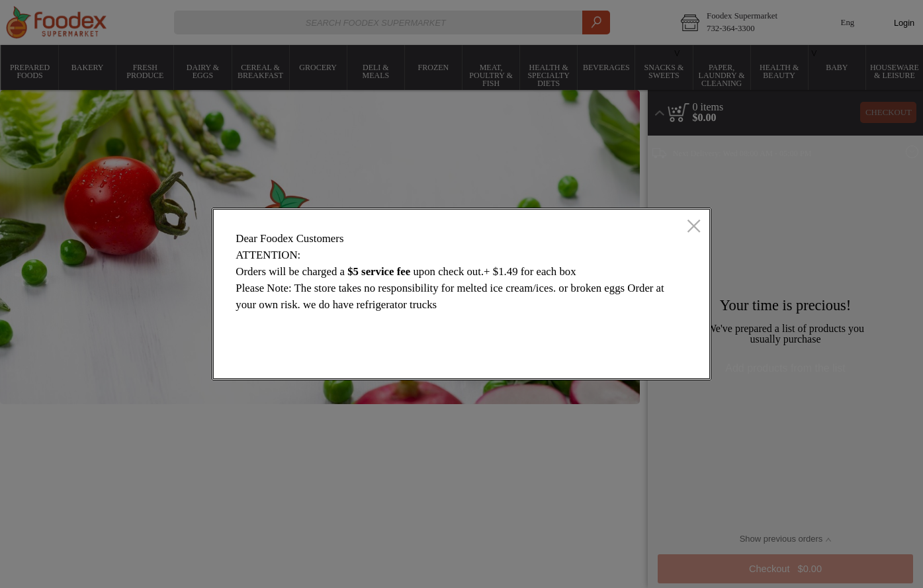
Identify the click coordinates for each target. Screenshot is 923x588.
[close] (694, 228)
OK (648, 357)
